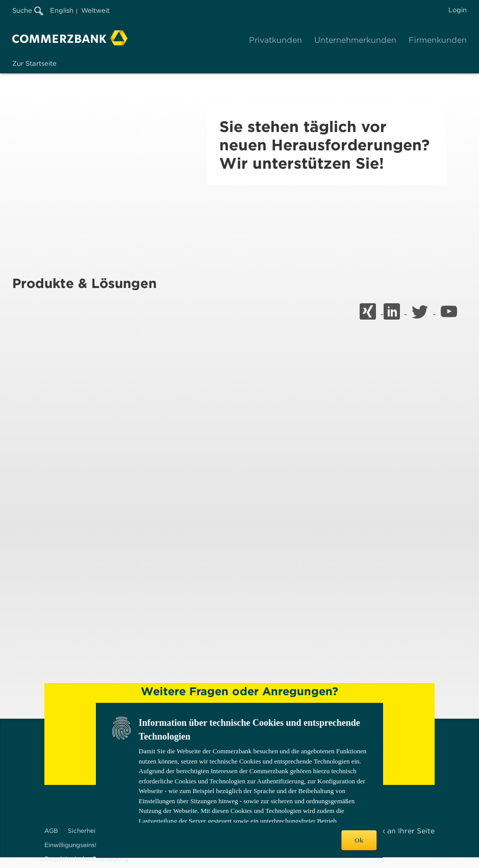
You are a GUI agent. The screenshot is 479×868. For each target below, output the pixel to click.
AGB (51, 831)
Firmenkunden (438, 40)
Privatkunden (275, 40)
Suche (28, 10)
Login (458, 10)
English (62, 10)
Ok (359, 840)
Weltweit (95, 10)
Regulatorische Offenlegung (86, 859)
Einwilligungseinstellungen (83, 845)
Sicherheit (83, 831)
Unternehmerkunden (355, 40)
